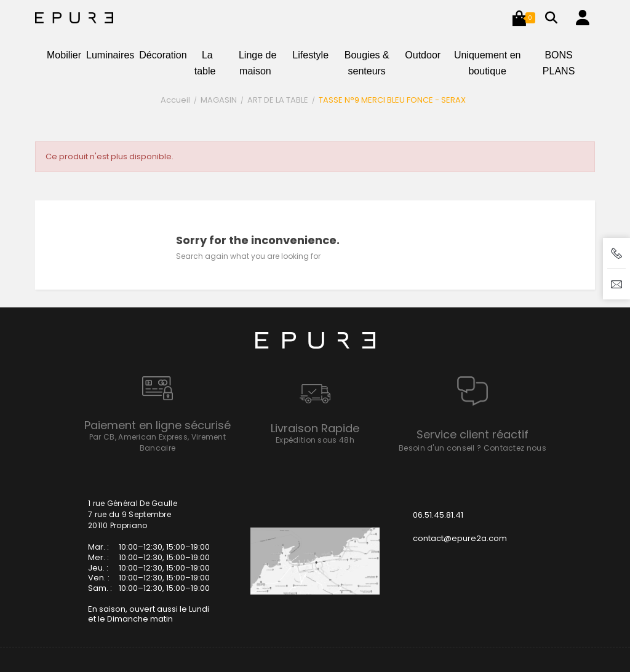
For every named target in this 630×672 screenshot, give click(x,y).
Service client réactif (472, 434)
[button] (519, 18)
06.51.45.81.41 (438, 515)
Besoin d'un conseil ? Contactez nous (472, 448)
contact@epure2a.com (460, 538)
